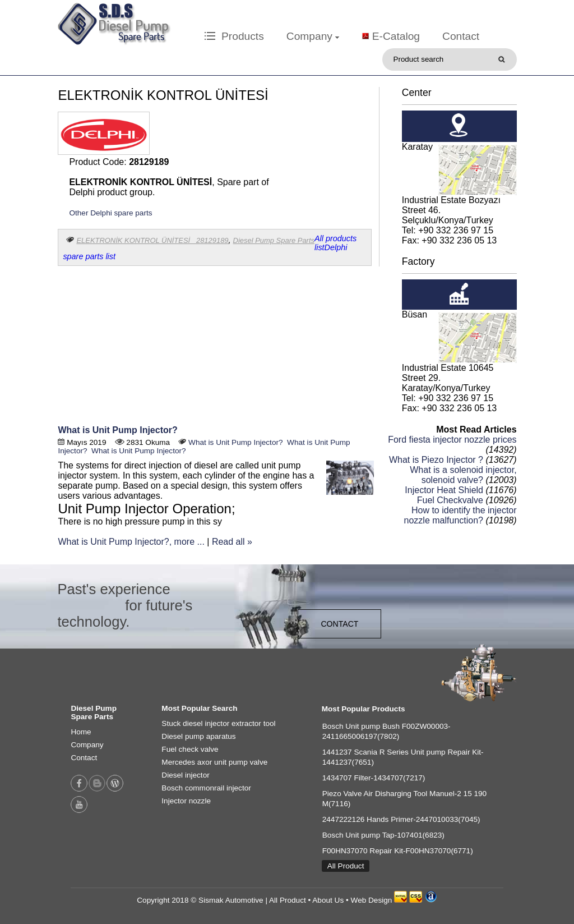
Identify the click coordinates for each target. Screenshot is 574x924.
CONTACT (339, 624)
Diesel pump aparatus (198, 736)
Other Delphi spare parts (110, 213)
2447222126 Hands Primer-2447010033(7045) (401, 819)
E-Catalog (396, 36)
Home (81, 732)
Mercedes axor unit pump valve (214, 762)
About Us (328, 900)
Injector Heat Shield (444, 490)
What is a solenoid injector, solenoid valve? (463, 475)
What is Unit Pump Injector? (117, 430)
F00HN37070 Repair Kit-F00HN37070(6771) (398, 851)
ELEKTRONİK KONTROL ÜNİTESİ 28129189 (152, 240)
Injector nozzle (186, 801)
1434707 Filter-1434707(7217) (374, 778)
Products (234, 36)
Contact (461, 36)
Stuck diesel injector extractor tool (218, 723)
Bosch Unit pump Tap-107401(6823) (383, 835)
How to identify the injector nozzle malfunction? (460, 515)
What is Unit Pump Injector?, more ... (131, 542)
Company (313, 36)
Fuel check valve (190, 749)
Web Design (372, 900)
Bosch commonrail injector (206, 788)
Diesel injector (185, 775)
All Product (346, 866)
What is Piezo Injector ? (436, 460)
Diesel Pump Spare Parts (274, 240)
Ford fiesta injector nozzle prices (452, 440)
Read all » (232, 542)
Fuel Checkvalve (450, 500)
